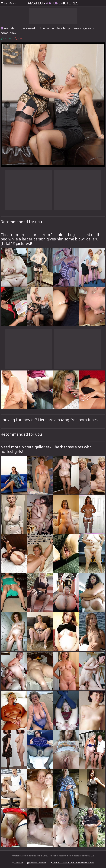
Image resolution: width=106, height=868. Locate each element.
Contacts (18, 863)
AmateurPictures (53, 3)
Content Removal (37, 863)
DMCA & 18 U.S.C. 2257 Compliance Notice (72, 863)
